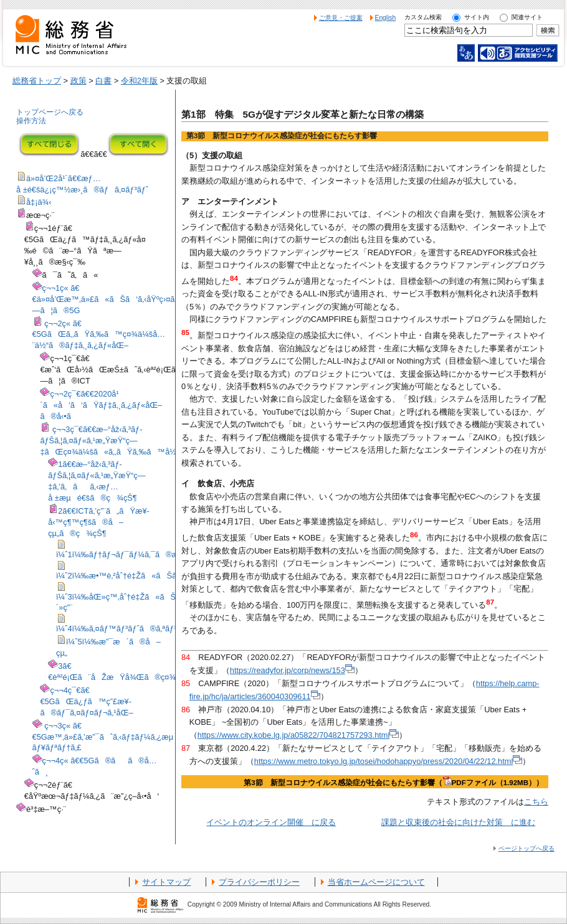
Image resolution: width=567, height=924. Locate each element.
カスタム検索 (423, 17)
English (386, 18)
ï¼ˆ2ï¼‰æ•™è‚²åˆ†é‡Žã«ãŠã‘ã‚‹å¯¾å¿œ (141, 576)
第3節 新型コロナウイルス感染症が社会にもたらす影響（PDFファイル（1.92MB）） (393, 783)
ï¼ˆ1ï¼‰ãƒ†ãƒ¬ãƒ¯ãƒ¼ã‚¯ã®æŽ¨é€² (127, 554)
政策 (79, 81)
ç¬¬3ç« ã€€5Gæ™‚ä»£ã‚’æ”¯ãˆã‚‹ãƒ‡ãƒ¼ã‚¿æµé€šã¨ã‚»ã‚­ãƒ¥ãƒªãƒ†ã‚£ (129, 737)
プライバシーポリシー (259, 882)
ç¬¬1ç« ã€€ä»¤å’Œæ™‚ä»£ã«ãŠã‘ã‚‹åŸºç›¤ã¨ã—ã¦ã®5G (113, 299)
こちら (536, 802)
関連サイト (527, 17)
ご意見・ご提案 (341, 18)
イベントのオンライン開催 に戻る (271, 822)
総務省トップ (37, 81)
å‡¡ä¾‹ (39, 202)
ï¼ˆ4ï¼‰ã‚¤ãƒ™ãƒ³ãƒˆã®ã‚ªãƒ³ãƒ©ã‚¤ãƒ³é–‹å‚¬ (146, 629)
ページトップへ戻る (526, 848)
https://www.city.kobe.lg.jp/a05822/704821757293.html (298, 735)
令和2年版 (139, 81)
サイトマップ (166, 882)
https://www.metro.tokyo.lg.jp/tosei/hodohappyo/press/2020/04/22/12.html (388, 761)
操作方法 (31, 121)
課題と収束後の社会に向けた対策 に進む (458, 822)
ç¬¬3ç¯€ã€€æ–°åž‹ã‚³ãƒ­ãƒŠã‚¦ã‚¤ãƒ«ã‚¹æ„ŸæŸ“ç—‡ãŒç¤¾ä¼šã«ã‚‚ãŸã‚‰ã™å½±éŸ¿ (117, 441)
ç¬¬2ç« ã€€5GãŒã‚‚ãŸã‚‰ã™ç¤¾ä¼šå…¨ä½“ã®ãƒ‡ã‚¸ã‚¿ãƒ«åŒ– (99, 335)
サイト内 (477, 17)
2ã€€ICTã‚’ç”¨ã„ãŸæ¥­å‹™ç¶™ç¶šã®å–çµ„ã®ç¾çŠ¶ (99, 522)
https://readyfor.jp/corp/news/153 (292, 670)
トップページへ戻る (50, 112)
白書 (103, 81)
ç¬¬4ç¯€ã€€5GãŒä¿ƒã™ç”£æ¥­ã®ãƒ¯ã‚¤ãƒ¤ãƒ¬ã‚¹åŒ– (86, 701)
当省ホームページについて (376, 882)
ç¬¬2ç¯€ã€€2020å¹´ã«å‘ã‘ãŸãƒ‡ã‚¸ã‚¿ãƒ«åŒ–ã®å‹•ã (101, 405)
